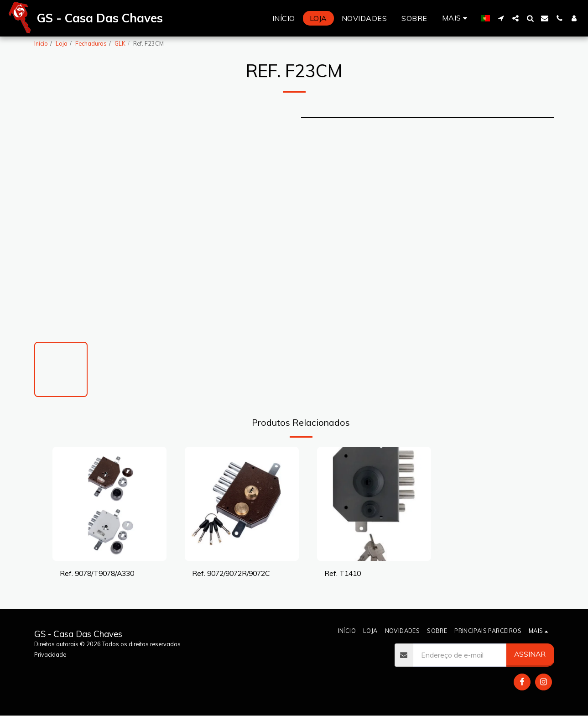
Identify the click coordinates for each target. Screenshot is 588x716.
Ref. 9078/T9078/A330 (97, 573)
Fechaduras (91, 43)
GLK (120, 43)
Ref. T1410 (343, 573)
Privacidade (50, 654)
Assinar (530, 654)
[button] (501, 18)
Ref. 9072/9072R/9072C (231, 573)
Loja (62, 43)
